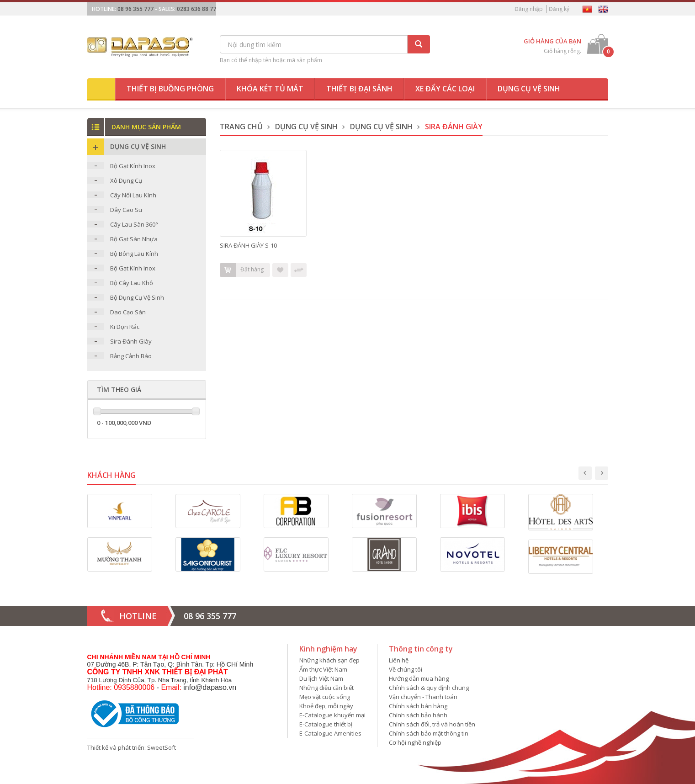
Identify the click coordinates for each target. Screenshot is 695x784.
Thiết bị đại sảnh (359, 89)
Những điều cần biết (326, 688)
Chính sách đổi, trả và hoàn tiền (432, 724)
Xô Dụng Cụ (126, 180)
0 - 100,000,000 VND (124, 423)
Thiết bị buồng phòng (170, 89)
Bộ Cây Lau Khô (132, 283)
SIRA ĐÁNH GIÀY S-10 (248, 245)
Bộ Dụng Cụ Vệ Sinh (137, 297)
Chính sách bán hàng (418, 706)
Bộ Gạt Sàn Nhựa (134, 239)
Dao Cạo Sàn (128, 312)
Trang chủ (241, 127)
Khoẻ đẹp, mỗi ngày (326, 706)
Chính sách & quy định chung (429, 688)
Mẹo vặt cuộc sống (325, 697)
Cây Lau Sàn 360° (134, 224)
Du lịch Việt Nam (321, 678)
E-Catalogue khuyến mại (332, 715)
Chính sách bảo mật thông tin (429, 733)
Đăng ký (559, 9)
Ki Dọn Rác (125, 327)
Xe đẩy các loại (445, 89)
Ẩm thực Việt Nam (323, 669)
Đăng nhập (529, 9)
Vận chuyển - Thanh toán (423, 697)
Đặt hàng (242, 270)
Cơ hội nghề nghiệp (415, 742)
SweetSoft (162, 747)
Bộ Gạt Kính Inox (133, 166)
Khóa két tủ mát (270, 89)
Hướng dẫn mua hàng (419, 678)
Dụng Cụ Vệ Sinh (306, 127)
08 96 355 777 (135, 9)
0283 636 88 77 (196, 9)
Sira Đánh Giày (131, 341)
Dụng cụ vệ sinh (529, 89)
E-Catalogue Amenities (330, 733)
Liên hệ (399, 660)
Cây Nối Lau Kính (133, 195)
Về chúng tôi (406, 669)
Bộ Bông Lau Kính (134, 254)
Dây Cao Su (126, 210)
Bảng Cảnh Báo (131, 356)
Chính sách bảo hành (418, 715)
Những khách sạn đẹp (329, 660)
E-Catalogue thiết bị (326, 724)
